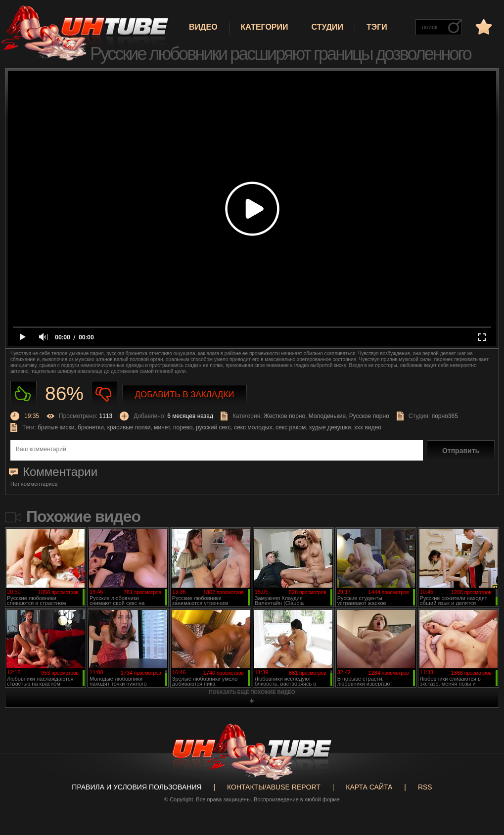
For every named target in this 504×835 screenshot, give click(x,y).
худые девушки (330, 427)
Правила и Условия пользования (137, 787)
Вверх (482, 787)
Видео (203, 27)
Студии (327, 27)
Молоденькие (327, 416)
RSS (425, 787)
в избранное (483, 26)
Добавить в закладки (185, 394)
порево (183, 427)
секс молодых (253, 427)
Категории (265, 27)
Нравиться (23, 394)
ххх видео (368, 427)
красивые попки (129, 427)
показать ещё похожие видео (252, 692)
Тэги (377, 27)
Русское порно (369, 416)
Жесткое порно (284, 416)
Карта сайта (369, 787)
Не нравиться (104, 394)
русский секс (213, 427)
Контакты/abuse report (274, 787)
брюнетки (91, 427)
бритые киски (56, 427)
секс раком (291, 427)
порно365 (445, 416)
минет (162, 427)
